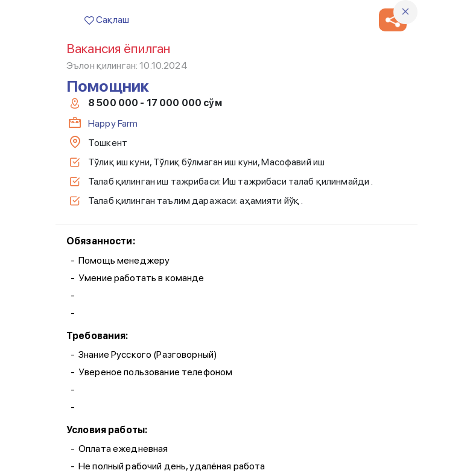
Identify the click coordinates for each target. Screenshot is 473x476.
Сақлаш (107, 20)
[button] (393, 20)
